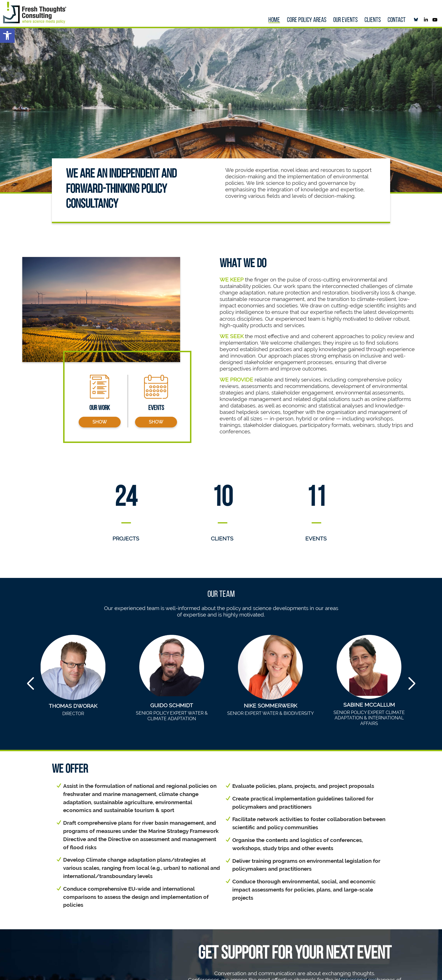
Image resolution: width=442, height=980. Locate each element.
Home (274, 20)
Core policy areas (307, 20)
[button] (7, 36)
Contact (397, 20)
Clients (373, 20)
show (100, 422)
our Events (345, 20)
